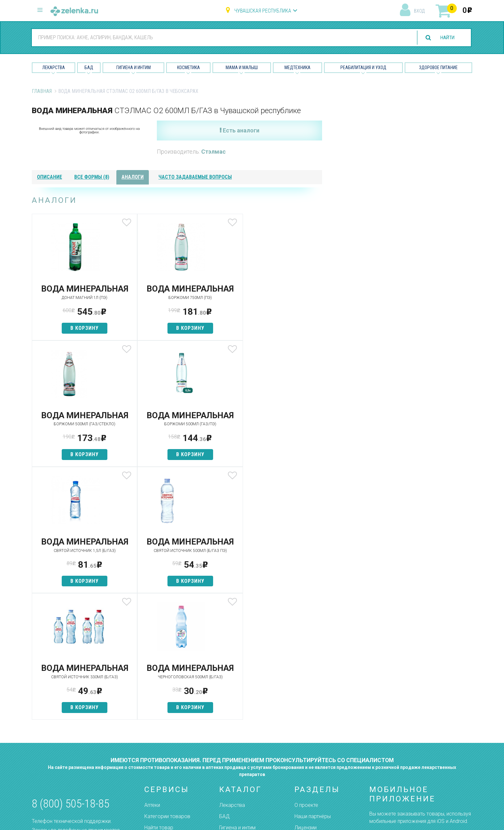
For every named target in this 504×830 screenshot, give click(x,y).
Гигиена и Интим (134, 68)
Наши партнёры (313, 718)
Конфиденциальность (320, 774)
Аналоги (154, 740)
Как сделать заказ (166, 751)
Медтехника (297, 68)
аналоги (133, 177)
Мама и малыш (242, 68)
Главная (42, 91)
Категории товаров (167, 718)
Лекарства (54, 68)
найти (446, 38)
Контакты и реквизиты (321, 740)
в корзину (80, 337)
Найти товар (159, 729)
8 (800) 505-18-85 (71, 705)
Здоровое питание (438, 68)
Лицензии (306, 729)
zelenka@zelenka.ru (54, 743)
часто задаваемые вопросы (195, 177)
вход (419, 11)
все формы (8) (92, 177)
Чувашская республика (263, 11)
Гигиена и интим (237, 729)
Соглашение (309, 763)
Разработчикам (313, 751)
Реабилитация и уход (363, 68)
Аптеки (152, 706)
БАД (89, 68)
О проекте (306, 706)
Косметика (189, 68)
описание (50, 177)
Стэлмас (213, 152)
